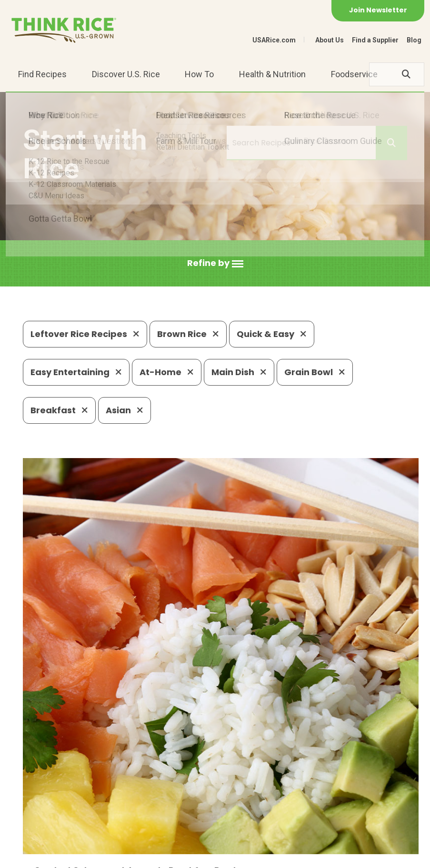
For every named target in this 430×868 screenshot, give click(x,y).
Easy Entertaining (76, 372)
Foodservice (354, 74)
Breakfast (59, 410)
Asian (125, 410)
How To (199, 74)
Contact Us (41, 856)
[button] (215, 263)
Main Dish (239, 372)
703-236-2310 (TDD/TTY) (327, 799)
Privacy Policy (95, 856)
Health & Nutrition (272, 74)
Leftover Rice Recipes (85, 334)
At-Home (167, 372)
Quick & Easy (272, 334)
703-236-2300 (129, 799)
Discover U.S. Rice (126, 74)
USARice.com (274, 40)
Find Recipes (42, 74)
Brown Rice (188, 334)
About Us (330, 40)
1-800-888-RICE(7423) (218, 799)
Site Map (145, 856)
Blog (414, 40)
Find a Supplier (375, 40)
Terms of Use (194, 856)
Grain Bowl (315, 372)
